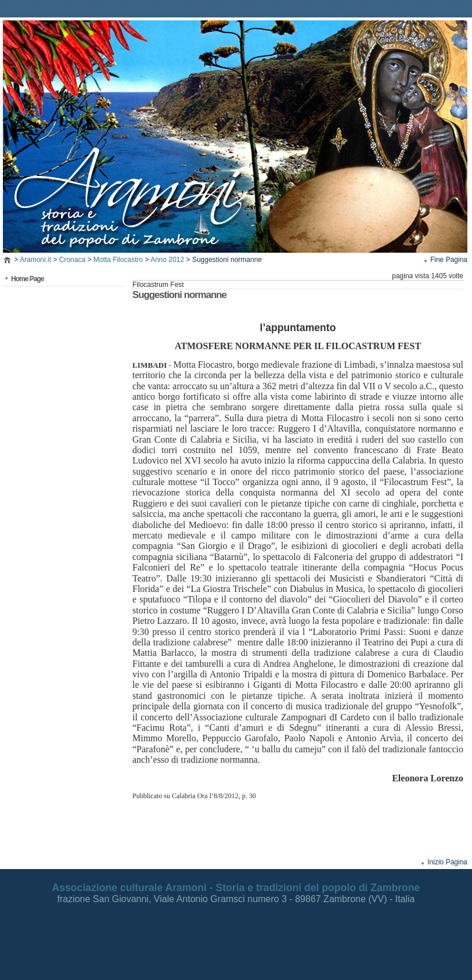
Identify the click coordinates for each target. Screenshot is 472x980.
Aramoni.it (35, 260)
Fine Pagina (449, 260)
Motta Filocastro (118, 260)
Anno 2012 (167, 260)
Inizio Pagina (447, 862)
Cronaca (72, 260)
